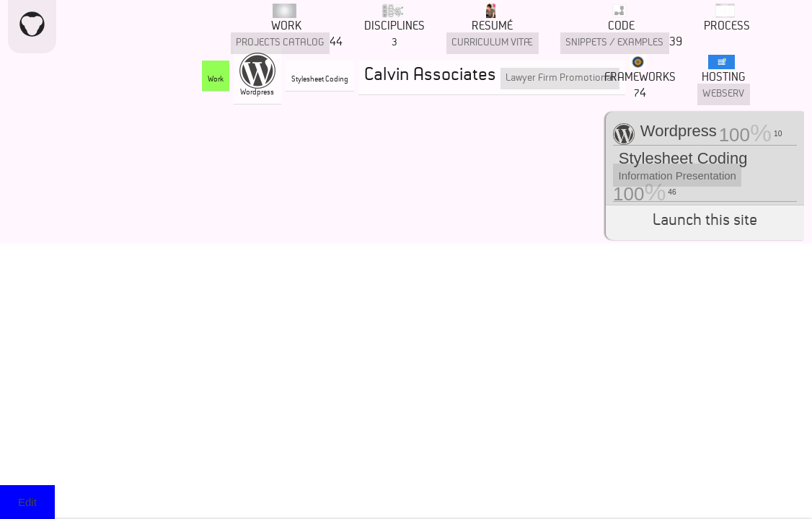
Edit (27, 502)
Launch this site (705, 222)
